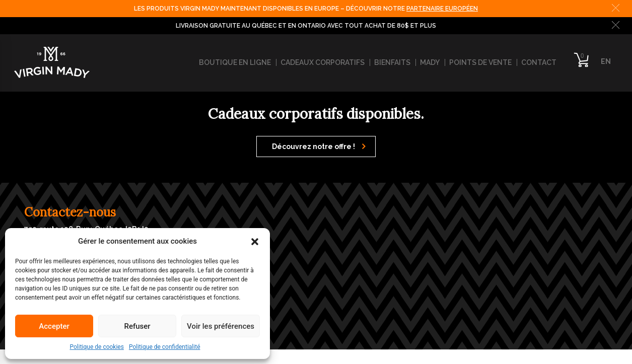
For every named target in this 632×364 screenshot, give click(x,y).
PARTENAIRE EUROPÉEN (442, 9)
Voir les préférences (221, 326)
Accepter (54, 326)
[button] (255, 241)
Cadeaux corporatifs (323, 62)
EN (606, 61)
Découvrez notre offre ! (319, 147)
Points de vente (480, 62)
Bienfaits (392, 62)
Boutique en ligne (235, 62)
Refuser (137, 326)
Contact (539, 62)
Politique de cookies (97, 347)
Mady (430, 62)
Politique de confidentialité (165, 347)
